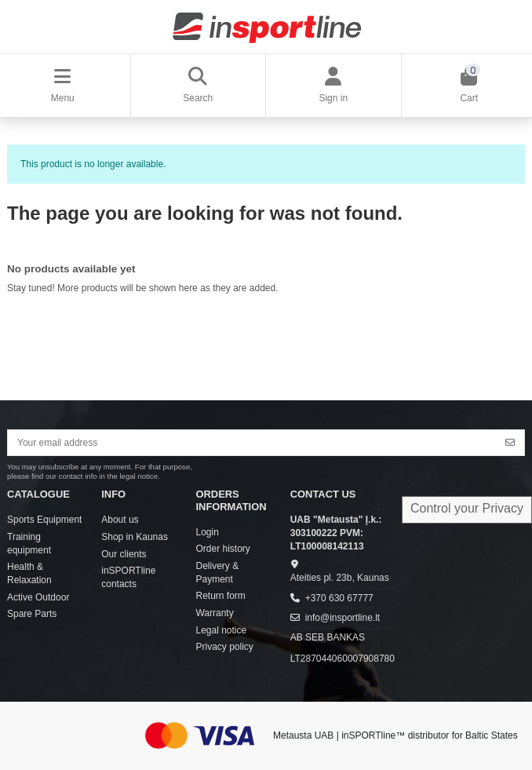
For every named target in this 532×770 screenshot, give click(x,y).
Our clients (124, 554)
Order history (222, 549)
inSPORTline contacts (128, 577)
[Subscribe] (510, 443)
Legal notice (221, 630)
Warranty (214, 613)
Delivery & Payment (217, 573)
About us (120, 520)
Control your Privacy (467, 508)
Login (207, 532)
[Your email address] (252, 443)
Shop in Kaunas (135, 537)
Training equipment (29, 544)
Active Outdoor (38, 597)
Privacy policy (224, 647)
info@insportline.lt (343, 618)
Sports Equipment (44, 520)
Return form (220, 596)
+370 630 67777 (339, 598)
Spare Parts (32, 614)
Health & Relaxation (29, 573)
